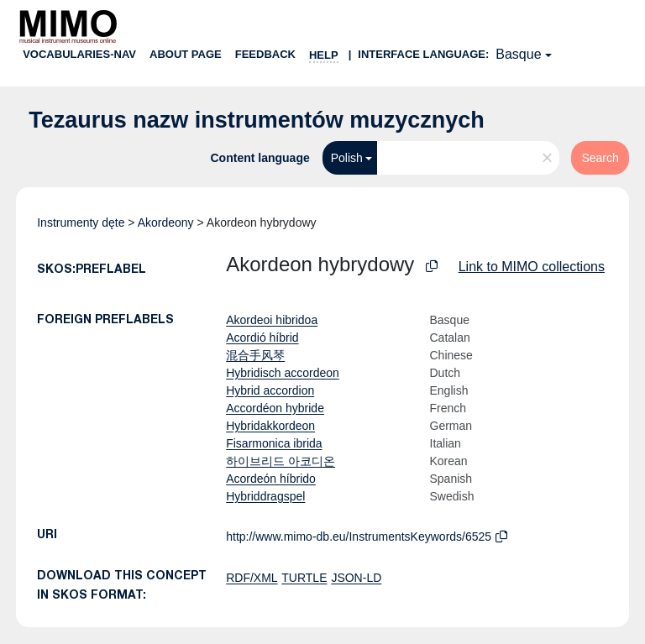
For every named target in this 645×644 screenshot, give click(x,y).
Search (600, 158)
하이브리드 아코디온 (281, 461)
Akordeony (166, 223)
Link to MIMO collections (532, 267)
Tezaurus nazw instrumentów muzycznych (257, 120)
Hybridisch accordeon (283, 373)
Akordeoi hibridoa (272, 320)
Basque (518, 54)
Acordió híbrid (262, 338)
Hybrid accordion (270, 390)
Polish (347, 158)
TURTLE (304, 578)
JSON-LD (356, 578)
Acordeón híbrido (271, 479)
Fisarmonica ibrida (274, 443)
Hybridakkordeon (270, 426)
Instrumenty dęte (81, 223)
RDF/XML (252, 578)
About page (186, 54)
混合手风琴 (255, 355)
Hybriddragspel (265, 496)
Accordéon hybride (275, 408)
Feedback (265, 54)
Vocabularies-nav (79, 54)
